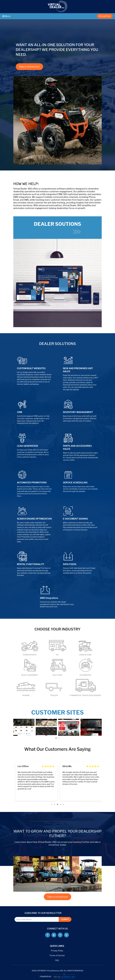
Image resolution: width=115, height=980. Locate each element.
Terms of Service (57, 955)
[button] (56, 738)
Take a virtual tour (29, 67)
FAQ (57, 960)
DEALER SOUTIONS (57, 228)
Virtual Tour (105, 16)
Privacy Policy (57, 951)
